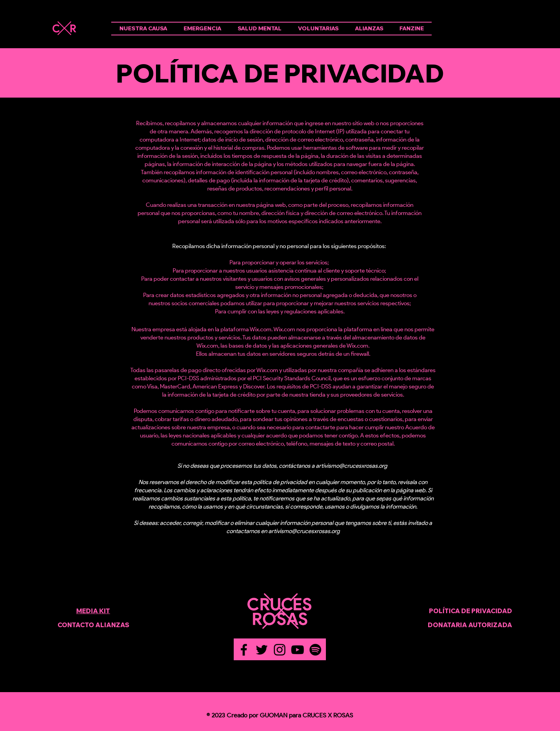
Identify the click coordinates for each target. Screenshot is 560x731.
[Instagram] (280, 650)
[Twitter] (262, 650)
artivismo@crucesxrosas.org (352, 466)
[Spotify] (315, 650)
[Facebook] (244, 650)
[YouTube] (297, 650)
